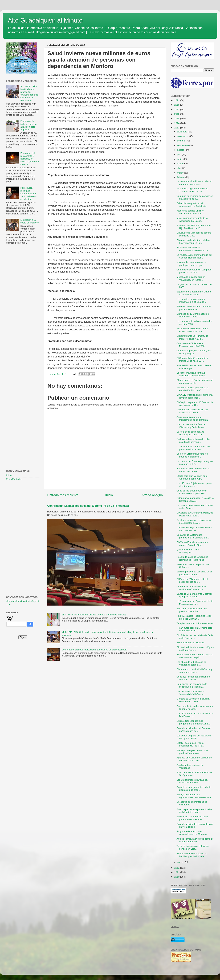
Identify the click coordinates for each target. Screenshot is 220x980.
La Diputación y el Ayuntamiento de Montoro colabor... (195, 603)
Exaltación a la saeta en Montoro (29, 221)
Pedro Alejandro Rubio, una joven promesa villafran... (194, 617)
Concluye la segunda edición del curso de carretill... (193, 678)
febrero (181, 177)
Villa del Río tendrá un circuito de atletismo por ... (194, 367)
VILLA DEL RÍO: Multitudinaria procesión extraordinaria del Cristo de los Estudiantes (29, 93)
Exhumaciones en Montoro (191, 643)
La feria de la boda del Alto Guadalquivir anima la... (190, 433)
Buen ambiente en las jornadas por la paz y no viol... (195, 708)
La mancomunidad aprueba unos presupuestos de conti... (194, 448)
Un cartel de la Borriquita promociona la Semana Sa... (193, 536)
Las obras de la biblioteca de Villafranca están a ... (192, 663)
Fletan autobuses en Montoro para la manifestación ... (194, 629)
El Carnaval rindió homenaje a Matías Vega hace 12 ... (192, 359)
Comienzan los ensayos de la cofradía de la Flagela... (192, 685)
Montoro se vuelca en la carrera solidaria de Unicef (193, 700)
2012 (177, 868)
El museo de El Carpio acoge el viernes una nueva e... (193, 315)
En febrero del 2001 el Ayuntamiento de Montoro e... (193, 249)
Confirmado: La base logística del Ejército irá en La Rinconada (88, 506)
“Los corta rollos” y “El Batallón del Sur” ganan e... (194, 774)
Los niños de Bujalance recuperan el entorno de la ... (194, 485)
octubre (181, 141)
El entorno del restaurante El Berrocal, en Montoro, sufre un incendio (30, 159)
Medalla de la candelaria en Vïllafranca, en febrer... (191, 278)
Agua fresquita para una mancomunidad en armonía (192, 418)
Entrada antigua (151, 495)
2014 (177, 123)
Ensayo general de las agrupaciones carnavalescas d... (195, 796)
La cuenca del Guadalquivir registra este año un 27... (195, 463)
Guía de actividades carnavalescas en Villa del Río (195, 825)
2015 (177, 118)
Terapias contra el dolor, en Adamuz (195, 623)
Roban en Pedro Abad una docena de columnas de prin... (195, 656)
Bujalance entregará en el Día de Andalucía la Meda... (194, 293)
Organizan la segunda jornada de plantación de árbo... (194, 789)
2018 (177, 105)
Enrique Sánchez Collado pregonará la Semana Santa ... (194, 722)
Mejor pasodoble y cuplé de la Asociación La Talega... (192, 219)
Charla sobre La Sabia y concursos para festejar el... (195, 381)
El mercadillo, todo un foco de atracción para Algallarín (28, 125)
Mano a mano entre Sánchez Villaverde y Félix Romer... (192, 426)
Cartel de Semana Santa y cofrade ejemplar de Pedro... (195, 595)
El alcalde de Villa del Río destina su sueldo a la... (194, 234)
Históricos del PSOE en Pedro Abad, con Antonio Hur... (192, 330)
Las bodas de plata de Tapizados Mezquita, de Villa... (194, 737)
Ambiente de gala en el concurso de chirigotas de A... (194, 522)
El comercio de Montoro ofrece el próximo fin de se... (194, 308)
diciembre (182, 132)
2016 (177, 114)
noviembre (183, 136)
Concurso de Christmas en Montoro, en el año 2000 (191, 345)
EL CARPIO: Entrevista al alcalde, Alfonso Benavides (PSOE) (94, 615)
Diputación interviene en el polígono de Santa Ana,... (195, 649)
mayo (180, 164)
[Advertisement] (23, 303)
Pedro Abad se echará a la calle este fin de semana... (193, 440)
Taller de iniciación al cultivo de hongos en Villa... (193, 847)
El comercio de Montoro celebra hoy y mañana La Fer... (193, 242)
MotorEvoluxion (14, 479)
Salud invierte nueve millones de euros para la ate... (193, 470)
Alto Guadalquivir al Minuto (45, 20)
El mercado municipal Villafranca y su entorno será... (194, 671)
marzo (181, 173)
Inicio (109, 495)
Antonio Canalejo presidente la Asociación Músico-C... (193, 389)
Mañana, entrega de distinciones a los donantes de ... (194, 529)
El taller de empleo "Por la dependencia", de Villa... (190, 744)
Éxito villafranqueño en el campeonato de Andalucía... (192, 205)
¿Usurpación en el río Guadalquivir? (188, 551)
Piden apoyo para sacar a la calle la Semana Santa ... (195, 499)
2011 (177, 872)
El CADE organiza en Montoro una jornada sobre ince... (195, 396)
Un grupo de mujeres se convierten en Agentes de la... (195, 197)
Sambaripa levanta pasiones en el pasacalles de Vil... (194, 573)
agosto (181, 150)
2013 (177, 128)
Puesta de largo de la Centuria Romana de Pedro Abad (192, 558)
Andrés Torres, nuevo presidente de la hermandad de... (195, 840)
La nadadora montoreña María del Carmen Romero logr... (194, 256)
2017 (177, 109)
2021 (177, 100)
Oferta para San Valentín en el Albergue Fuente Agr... (192, 477)
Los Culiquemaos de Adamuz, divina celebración (192, 781)
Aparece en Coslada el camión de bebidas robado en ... (194, 759)
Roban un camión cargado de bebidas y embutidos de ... (192, 855)
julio (180, 154)
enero (180, 862)
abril (180, 168)
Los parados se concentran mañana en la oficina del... (192, 301)
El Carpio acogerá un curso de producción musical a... (192, 752)
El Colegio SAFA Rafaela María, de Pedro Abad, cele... (195, 514)
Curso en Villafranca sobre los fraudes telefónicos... (192, 455)
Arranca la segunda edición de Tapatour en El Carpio (192, 190)
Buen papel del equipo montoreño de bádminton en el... (194, 811)
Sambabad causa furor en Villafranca (190, 767)
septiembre (183, 145)
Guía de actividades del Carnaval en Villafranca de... (194, 730)
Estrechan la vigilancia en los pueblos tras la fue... (192, 610)
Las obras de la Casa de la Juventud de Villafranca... (191, 693)
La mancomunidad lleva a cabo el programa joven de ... (194, 183)
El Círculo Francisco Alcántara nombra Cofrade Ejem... (192, 544)
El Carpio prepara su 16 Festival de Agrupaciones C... (195, 404)
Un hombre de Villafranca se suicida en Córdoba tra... (191, 588)
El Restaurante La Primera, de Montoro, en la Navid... (192, 337)
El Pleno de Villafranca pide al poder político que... (192, 580)
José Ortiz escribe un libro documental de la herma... (191, 212)
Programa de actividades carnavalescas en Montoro (192, 833)
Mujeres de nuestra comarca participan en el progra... (191, 264)
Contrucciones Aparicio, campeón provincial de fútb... (194, 271)
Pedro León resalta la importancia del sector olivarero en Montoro (28, 193)
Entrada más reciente (63, 495)
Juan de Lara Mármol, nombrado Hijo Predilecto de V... (194, 227)
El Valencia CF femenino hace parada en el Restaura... (192, 818)
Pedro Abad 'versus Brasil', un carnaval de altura (192, 411)
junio (180, 159)
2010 (177, 877)
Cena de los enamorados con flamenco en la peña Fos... (192, 492)
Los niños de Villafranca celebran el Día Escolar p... (195, 715)
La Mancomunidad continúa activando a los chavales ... (192, 374)
